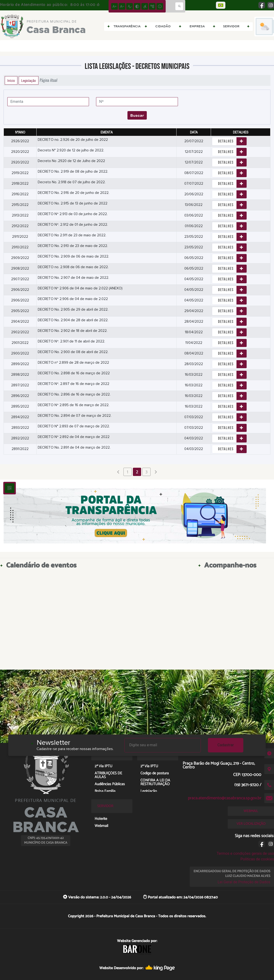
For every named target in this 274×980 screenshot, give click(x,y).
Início (11, 80)
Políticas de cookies (257, 859)
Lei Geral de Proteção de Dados (244, 882)
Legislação (29, 80)
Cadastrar (226, 745)
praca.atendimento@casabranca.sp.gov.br (225, 798)
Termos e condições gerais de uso (245, 853)
